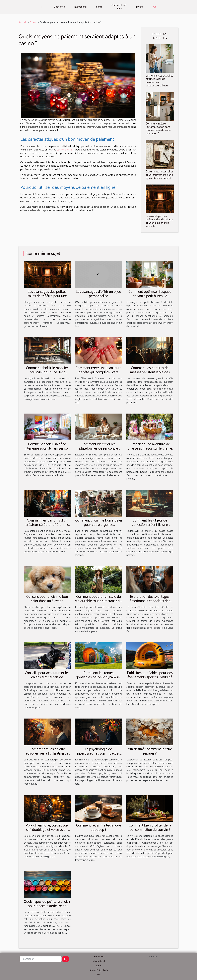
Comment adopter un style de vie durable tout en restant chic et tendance (99, 601)
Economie (59, 7)
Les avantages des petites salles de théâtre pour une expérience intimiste (159, 221)
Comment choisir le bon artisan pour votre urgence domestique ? (99, 525)
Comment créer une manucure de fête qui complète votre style (98, 372)
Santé (99, 7)
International (80, 7)
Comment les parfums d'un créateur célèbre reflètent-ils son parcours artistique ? (47, 525)
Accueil (22, 22)
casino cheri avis (66, 150)
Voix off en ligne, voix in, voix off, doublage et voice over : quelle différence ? (47, 830)
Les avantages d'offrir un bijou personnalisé (98, 294)
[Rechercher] (41, 959)
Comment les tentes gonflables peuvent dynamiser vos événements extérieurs (98, 677)
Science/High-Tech (119, 7)
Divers (139, 7)
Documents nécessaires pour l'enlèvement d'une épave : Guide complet (159, 175)
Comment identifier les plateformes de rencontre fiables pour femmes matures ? (99, 449)
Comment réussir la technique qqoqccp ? (99, 828)
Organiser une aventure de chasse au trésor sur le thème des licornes (150, 449)
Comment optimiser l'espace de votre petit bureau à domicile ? (150, 296)
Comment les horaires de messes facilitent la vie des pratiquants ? (150, 372)
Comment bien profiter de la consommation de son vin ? (150, 828)
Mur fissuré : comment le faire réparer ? (150, 751)
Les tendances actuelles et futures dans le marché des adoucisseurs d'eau (159, 81)
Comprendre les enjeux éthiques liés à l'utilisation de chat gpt (47, 754)
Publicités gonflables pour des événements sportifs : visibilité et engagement (150, 677)
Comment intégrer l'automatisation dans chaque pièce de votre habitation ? (158, 129)
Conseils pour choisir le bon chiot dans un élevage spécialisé (47, 601)
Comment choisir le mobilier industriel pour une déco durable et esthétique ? (47, 372)
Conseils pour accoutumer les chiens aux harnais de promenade (47, 677)
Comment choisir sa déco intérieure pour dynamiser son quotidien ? (47, 449)
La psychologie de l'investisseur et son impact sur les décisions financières (99, 754)
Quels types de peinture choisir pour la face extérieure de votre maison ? (47, 906)
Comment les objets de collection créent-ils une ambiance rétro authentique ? (150, 525)
